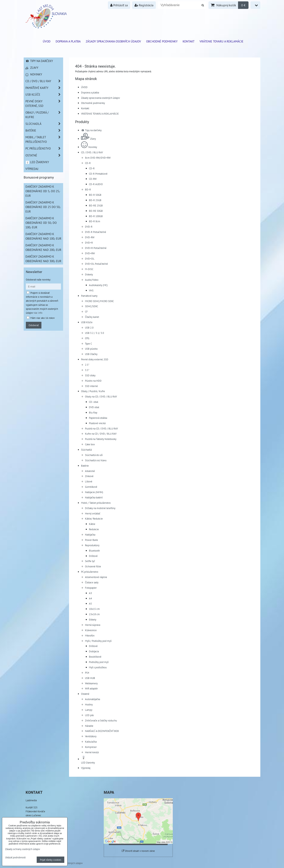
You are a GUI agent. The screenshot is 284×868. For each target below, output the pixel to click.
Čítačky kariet (92, 317)
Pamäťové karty (89, 296)
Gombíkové (91, 487)
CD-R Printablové (98, 174)
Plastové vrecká (97, 423)
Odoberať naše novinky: (38, 280)
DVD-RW (90, 237)
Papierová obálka (98, 418)
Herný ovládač (93, 513)
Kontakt (189, 41)
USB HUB (90, 678)
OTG (87, 338)
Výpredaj (86, 768)
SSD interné (91, 386)
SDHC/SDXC (92, 306)
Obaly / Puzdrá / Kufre (93, 391)
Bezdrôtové (95, 657)
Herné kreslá (92, 752)
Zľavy (88, 139)
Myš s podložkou (98, 667)
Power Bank (91, 540)
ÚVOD (47, 41)
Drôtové (93, 556)
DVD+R (89, 243)
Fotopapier (91, 588)
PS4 (87, 673)
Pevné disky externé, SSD (95, 359)
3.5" (87, 370)
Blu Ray (93, 412)
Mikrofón (90, 635)
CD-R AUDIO (96, 184)
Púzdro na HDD (93, 381)
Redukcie (94, 529)
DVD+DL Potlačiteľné (96, 264)
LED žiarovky (37, 162)
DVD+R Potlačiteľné (96, 248)
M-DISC (89, 269)
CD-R (88, 163)
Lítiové (89, 481)
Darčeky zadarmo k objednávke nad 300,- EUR (43, 259)
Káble (92, 524)
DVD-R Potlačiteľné (96, 232)
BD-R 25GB (95, 200)
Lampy (89, 710)
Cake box (90, 444)
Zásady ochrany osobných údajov (23, 849)
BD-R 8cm (95, 221)
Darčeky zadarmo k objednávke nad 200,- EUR (43, 247)
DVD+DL (90, 259)
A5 (90, 603)
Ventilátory (91, 736)
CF (86, 312)
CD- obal (94, 402)
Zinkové (89, 476)
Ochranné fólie (93, 566)
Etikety (93, 619)
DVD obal (94, 407)
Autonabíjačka (92, 699)
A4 (90, 598)
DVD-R (89, 227)
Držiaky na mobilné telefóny (100, 508)
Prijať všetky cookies (50, 860)
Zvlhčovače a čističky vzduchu (101, 720)
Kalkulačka (91, 742)
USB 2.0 (89, 328)
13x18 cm (94, 614)
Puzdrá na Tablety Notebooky (101, 439)
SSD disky (90, 375)
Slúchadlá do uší (94, 455)
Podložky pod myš (99, 662)
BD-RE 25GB (96, 205)
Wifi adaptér (91, 688)
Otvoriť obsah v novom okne (138, 851)
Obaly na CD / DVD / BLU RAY (101, 396)
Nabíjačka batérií (94, 497)
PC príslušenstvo (90, 572)
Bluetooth (94, 551)
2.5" (87, 365)
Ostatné (85, 694)
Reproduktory (92, 545)
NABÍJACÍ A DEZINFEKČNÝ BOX (102, 731)
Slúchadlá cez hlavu (96, 460)
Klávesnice (91, 630)
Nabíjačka (90, 535)
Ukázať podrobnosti (15, 858)
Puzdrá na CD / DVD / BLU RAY (101, 428)
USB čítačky (91, 354)
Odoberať (34, 325)
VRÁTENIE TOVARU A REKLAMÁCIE (221, 41)
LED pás (89, 715)
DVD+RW (90, 253)
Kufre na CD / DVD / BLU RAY (101, 434)
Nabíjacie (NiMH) (94, 492)
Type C (88, 344)
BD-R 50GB (95, 195)
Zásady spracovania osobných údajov (113, 41)
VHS (91, 290)
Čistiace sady (92, 582)
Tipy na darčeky (91, 130)
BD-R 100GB (96, 216)
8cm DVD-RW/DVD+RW (98, 158)
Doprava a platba (68, 41)
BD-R (88, 189)
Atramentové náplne (96, 577)
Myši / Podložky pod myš (98, 641)
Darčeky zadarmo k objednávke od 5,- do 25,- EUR (43, 191)
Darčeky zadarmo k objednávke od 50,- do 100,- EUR (41, 223)
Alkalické (90, 471)
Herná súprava (93, 625)
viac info (38, 313)
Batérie (85, 466)
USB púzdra (91, 349)
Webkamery (91, 683)
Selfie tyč (90, 561)
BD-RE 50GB (96, 211)
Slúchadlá (86, 450)
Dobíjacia (94, 651)
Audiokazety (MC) (98, 285)
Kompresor (91, 747)
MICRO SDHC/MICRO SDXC (99, 301)
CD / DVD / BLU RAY (92, 152)
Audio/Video (92, 280)
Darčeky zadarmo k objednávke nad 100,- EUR (43, 236)
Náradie (89, 726)
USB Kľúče (87, 322)
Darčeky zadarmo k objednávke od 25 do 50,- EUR (43, 207)
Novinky (89, 147)
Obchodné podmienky (162, 41)
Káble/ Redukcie (94, 519)
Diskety (89, 274)
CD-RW (93, 179)
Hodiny (89, 704)
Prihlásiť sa (119, 5)
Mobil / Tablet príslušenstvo (96, 503)
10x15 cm (94, 609)
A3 (90, 593)
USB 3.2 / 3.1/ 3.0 (94, 333)
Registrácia (144, 5)
